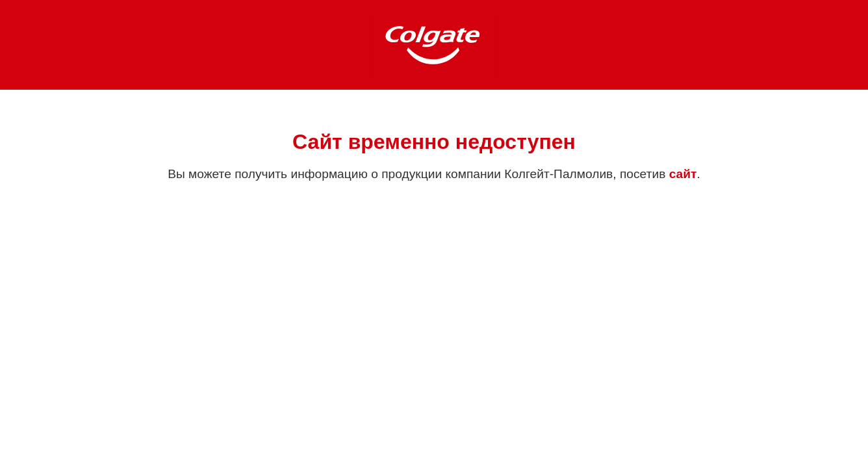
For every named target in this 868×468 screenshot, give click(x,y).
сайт (683, 174)
